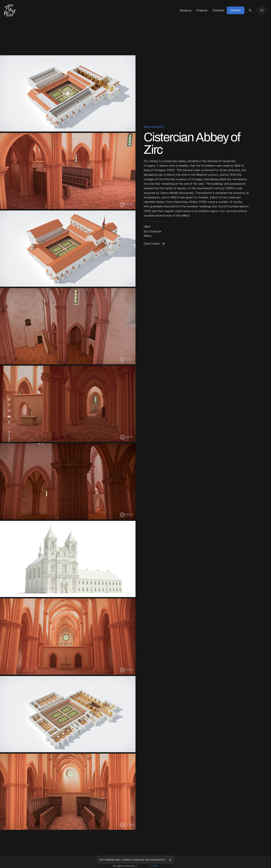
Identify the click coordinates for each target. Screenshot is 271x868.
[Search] (250, 10)
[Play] (68, 93)
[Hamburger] (262, 10)
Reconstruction (153, 127)
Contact (236, 10)
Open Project (155, 244)
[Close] (170, 860)
